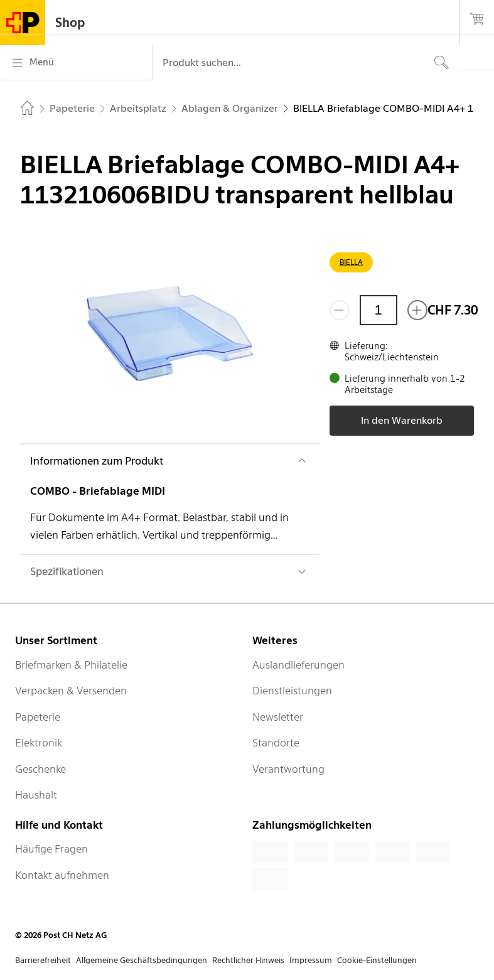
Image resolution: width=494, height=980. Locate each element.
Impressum (311, 960)
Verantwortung (288, 769)
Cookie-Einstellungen (377, 960)
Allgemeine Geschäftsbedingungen (142, 960)
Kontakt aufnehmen (62, 875)
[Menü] (76, 63)
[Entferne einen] (340, 310)
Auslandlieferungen (298, 665)
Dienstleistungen (292, 691)
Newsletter (278, 717)
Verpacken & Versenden (71, 691)
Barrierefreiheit (43, 960)
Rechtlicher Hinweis (248, 960)
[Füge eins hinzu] (417, 310)
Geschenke (40, 769)
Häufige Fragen (51, 849)
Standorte (276, 743)
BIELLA (351, 262)
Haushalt (36, 795)
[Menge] (379, 310)
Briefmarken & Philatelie (71, 665)
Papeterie (38, 717)
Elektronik (39, 743)
